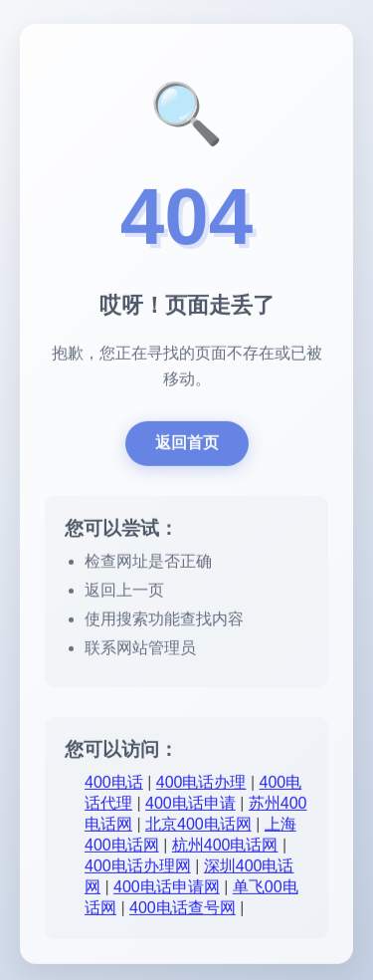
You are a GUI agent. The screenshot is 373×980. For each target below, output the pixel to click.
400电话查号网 (183, 911)
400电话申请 (190, 806)
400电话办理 (201, 785)
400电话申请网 (167, 890)
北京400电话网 (198, 827)
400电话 (114, 785)
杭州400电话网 (225, 848)
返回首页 (187, 446)
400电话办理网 (138, 869)
